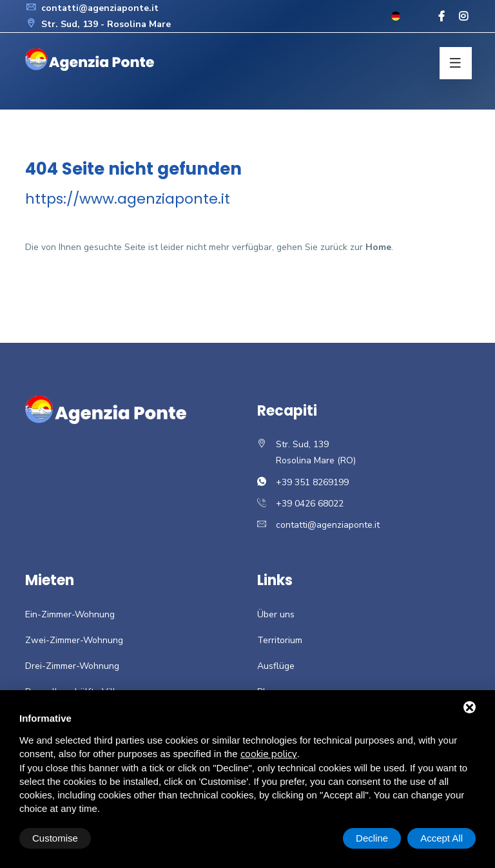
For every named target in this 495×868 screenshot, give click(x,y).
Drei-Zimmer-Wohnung (72, 666)
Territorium (280, 640)
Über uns (276, 614)
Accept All (442, 838)
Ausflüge (276, 666)
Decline (372, 838)
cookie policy (269, 754)
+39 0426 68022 (310, 504)
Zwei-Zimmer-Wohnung (74, 640)
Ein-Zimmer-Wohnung (70, 614)
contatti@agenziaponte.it (92, 8)
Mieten (50, 580)
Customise (55, 838)
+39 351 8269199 (312, 482)
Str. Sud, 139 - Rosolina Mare (98, 24)
